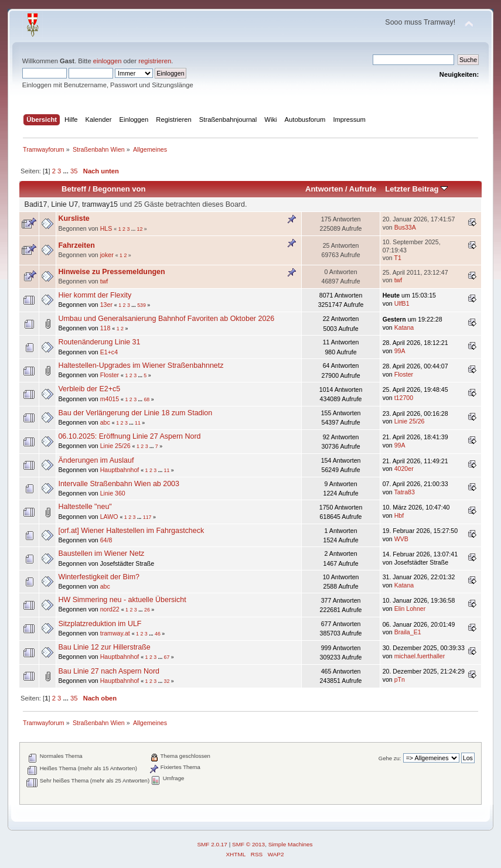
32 (167, 681)
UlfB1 (402, 303)
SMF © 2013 (248, 844)
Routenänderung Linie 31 (99, 342)
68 (146, 399)
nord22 (110, 609)
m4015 (110, 399)
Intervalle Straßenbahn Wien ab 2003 (119, 484)
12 (140, 229)
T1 (397, 258)
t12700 (404, 398)
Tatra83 (404, 492)
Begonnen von (119, 189)
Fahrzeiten (76, 245)
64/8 (106, 540)
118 (105, 328)
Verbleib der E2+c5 (89, 389)
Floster (110, 375)
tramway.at (115, 633)
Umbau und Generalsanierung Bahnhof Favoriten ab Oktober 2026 (166, 319)
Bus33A (405, 227)
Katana (404, 327)
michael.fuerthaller (420, 656)
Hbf (399, 515)
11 (138, 423)
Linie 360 (113, 493)
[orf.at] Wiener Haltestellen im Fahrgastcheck (131, 531)
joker (107, 255)
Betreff (74, 189)
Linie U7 (64, 204)
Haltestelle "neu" (85, 507)
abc (105, 422)
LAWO (109, 517)
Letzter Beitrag (416, 189)
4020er (404, 469)
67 (167, 657)
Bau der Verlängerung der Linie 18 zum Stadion (135, 413)
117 (147, 517)
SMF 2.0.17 (212, 844)
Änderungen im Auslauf (96, 460)
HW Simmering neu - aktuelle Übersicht (122, 600)
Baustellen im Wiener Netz (101, 553)
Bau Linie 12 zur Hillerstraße (104, 647)
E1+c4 (109, 352)
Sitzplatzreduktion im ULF (100, 624)
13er (106, 305)
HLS (106, 228)
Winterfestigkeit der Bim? (99, 577)
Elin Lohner (410, 609)
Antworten (324, 189)
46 (158, 634)
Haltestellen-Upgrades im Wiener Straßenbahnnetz (141, 365)
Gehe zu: (390, 758)
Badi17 (36, 204)
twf (104, 281)
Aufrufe (363, 189)
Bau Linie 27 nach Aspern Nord (109, 671)
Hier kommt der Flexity (95, 295)
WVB (401, 539)
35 (74, 171)
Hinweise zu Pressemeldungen (111, 272)
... (66, 171)
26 (147, 610)
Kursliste (74, 218)
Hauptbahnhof (120, 470)
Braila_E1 (408, 632)
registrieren (155, 61)
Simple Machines (291, 844)
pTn (400, 679)
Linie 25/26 (410, 421)
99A (400, 351)
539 (142, 305)
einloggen (108, 61)
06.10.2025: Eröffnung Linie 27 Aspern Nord (129, 436)
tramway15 (100, 204)
